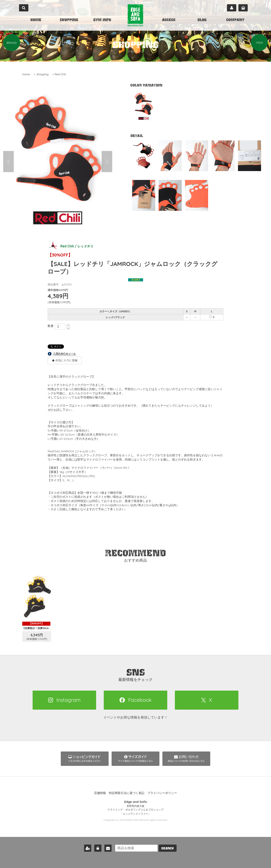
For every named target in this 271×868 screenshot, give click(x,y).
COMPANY (235, 20)
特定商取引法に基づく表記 (127, 793)
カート (243, 8)
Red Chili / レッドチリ (71, 246)
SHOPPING (69, 20)
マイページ (232, 8)
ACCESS (169, 20)
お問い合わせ (107, 847)
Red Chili (60, 74)
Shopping (42, 74)
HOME (36, 20)
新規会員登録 (87, 847)
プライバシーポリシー (162, 793)
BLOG (202, 20)
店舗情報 (100, 793)
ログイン (97, 847)
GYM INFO (102, 20)
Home (26, 74)
